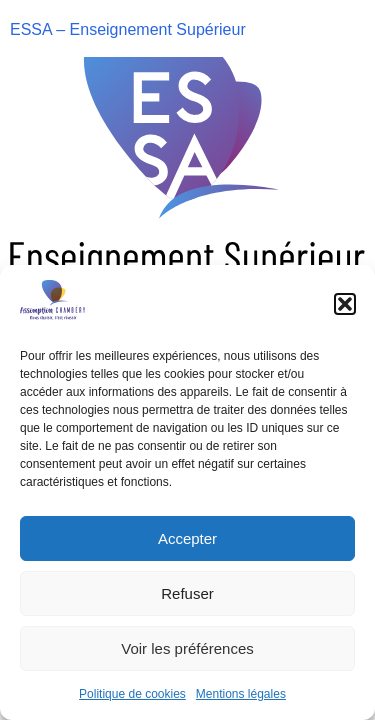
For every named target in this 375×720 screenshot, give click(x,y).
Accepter (187, 538)
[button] (345, 304)
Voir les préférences (187, 648)
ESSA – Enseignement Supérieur (128, 29)
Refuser (187, 593)
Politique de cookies (132, 694)
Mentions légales (241, 694)
